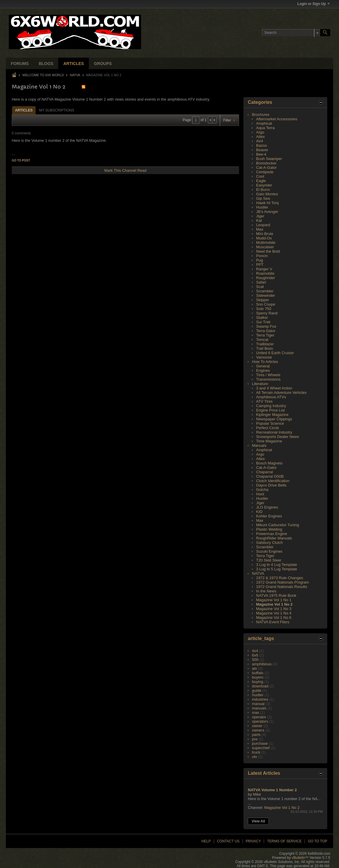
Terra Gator (266, 331)
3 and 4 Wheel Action (274, 388)
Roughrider (265, 278)
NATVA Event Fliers (273, 622)
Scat (260, 287)
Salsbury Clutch (269, 543)
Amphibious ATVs (271, 397)
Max (260, 229)
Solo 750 (264, 309)
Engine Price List (270, 410)
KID (259, 512)
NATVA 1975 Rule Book (276, 595)
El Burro (263, 190)
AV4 (260, 141)
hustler (258, 695)
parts (256, 735)
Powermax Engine (272, 534)
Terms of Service (284, 841)
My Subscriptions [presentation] (57, 110)
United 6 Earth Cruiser (275, 353)
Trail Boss (264, 348)
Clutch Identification (273, 481)
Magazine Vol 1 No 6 (274, 618)
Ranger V (264, 269)
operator (259, 717)
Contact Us (228, 841)
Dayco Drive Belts (271, 485)
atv (254, 668)
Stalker (262, 318)
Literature (260, 384)
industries (260, 699)
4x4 (255, 651)
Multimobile (266, 243)
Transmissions (268, 379)
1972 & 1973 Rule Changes (280, 578)
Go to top (318, 841)
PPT (260, 265)
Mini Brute (265, 234)
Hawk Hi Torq (267, 203)
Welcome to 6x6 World (43, 75)
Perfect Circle (268, 428)
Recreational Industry (274, 432)
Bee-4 (261, 154)
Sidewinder (265, 295)
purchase (260, 743)
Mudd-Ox (264, 238)
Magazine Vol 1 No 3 (274, 609)
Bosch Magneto (269, 463)
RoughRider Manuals (274, 538)
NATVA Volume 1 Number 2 (272, 790)
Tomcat (262, 340)
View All (258, 821)
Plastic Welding (269, 529)
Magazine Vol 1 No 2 (274, 604)
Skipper (263, 300)
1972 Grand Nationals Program (283, 582)
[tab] (24, 110)
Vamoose (264, 357)
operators (260, 721)
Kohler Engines (269, 516)
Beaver (262, 150)
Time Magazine (269, 441)
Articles (74, 64)
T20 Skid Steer (269, 560)
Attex (260, 137)
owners (258, 730)
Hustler (262, 207)
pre (255, 739)
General (263, 366)
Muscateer (265, 247)
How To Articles (265, 362)
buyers (258, 677)
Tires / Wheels (268, 375)
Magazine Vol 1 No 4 (274, 613)
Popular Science (270, 423)
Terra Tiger (265, 335)
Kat (259, 220)
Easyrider (264, 185)
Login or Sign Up (313, 4)
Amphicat (264, 123)
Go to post (21, 160)
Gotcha (262, 490)
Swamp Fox (266, 326)
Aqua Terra (265, 128)
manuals (259, 708)
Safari (261, 282)
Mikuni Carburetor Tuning (278, 525)
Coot (260, 176)
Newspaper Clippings (274, 419)
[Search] (291, 33)
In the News (266, 591)
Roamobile (265, 273)
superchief (261, 748)
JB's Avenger (267, 212)
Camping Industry (271, 406)
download (260, 686)
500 (255, 660)
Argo (260, 132)
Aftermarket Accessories (277, 119)
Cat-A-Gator (266, 168)
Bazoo (262, 145)
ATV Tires (264, 401)
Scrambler (265, 291)
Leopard (263, 225)
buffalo (258, 673)
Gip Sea (263, 198)
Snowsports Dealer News (278, 437)
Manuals (259, 445)
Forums (20, 64)
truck (256, 752)
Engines (263, 370)
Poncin (262, 256)
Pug (259, 260)
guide (257, 690)
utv (254, 757)
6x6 (255, 655)
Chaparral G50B (270, 476)
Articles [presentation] (24, 110)
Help (206, 841)
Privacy (253, 841)
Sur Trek (263, 322)
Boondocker (266, 163)
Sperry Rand (267, 313)
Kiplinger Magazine (272, 415)
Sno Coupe (266, 304)
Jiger (260, 216)
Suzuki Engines (269, 551)
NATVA (75, 75)
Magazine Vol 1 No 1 (274, 600)
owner (257, 726)
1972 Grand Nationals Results (282, 587)
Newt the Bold (268, 251)
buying (258, 682)
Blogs (46, 64)
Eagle (261, 181)
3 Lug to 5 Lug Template (277, 569)
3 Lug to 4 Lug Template (277, 565)
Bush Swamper (269, 159)
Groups (103, 64)
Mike (257, 794)
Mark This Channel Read (126, 170)
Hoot (260, 494)
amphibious (262, 664)
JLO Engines (267, 507)
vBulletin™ (300, 858)
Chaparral (264, 472)
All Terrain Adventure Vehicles (281, 393)
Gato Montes (267, 194)
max (256, 713)
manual (258, 704)
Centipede (265, 172)
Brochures (261, 115)
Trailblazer (265, 344)
